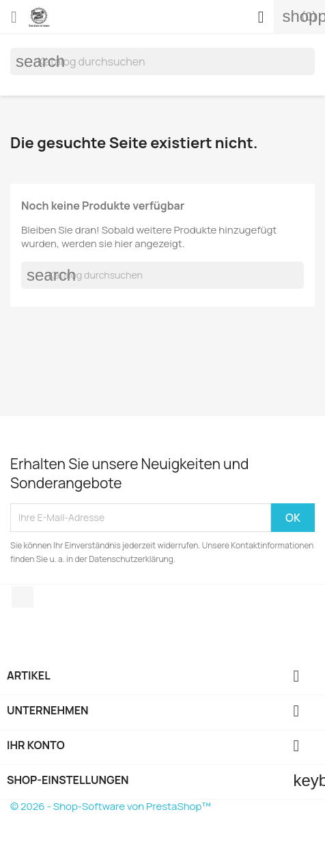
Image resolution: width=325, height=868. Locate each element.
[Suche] (162, 61)
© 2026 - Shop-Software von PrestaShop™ (111, 806)
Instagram (23, 597)
